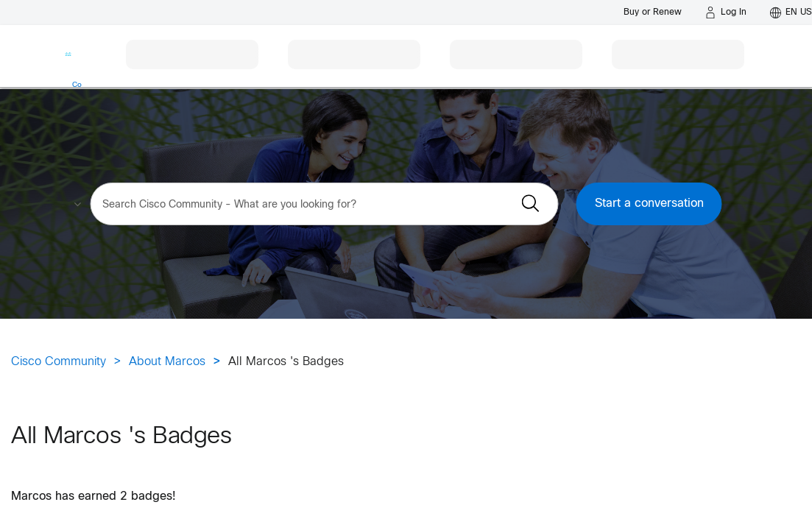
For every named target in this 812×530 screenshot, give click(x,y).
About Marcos (167, 362)
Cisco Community (59, 362)
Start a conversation (649, 204)
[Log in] (726, 13)
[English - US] (791, 13)
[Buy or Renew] (653, 12)
